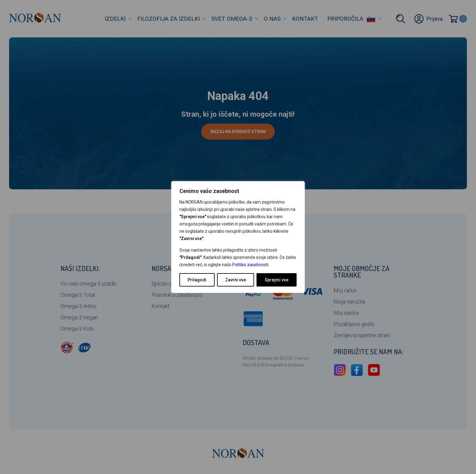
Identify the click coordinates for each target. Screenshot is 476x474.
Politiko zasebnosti (250, 265)
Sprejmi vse (277, 280)
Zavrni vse (236, 280)
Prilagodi (197, 280)
